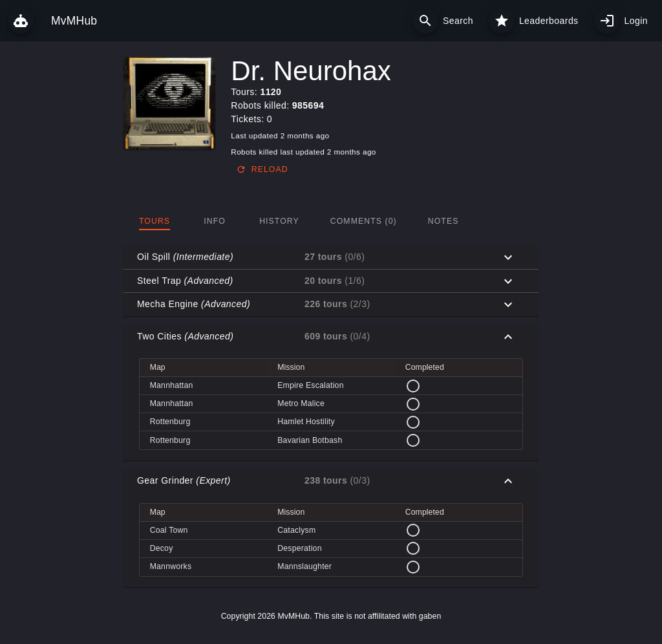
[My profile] (607, 21)
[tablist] (331, 221)
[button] (331, 257)
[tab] (155, 221)
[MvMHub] (21, 21)
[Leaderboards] (502, 21)
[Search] (425, 21)
